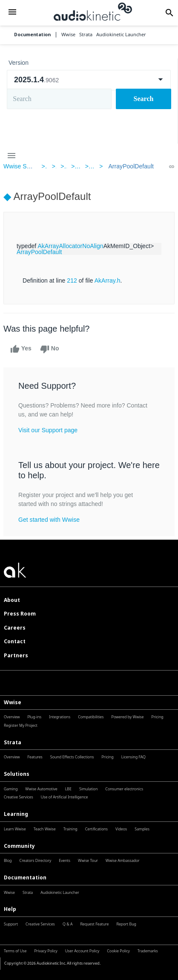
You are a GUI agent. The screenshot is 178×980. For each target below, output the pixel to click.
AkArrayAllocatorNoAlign (70, 246)
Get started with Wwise (49, 520)
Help (10, 909)
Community (19, 846)
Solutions (17, 774)
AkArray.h (108, 280)
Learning (16, 814)
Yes (21, 349)
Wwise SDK (19, 166)
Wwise (13, 702)
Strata (13, 742)
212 (72, 280)
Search (144, 99)
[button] (12, 13)
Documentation (32, 35)
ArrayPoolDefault (131, 166)
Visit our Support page (48, 430)
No (50, 349)
